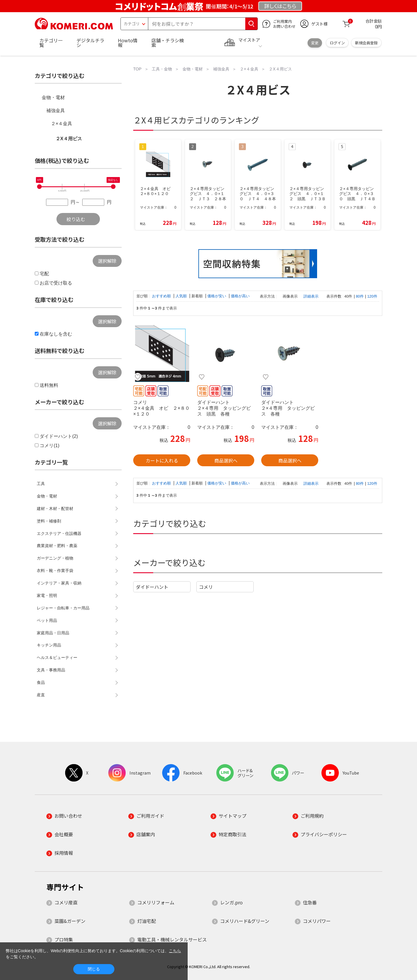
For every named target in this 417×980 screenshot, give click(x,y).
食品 (41, 682)
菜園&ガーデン (70, 921)
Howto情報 (128, 43)
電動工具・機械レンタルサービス (172, 939)
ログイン (337, 43)
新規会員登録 (366, 43)
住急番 (310, 902)
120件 (372, 296)
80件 (360, 296)
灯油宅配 (147, 921)
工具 (41, 484)
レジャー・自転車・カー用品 (63, 608)
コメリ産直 (66, 902)
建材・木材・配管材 (55, 509)
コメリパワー (317, 921)
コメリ (206, 587)
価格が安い (217, 296)
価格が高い (240, 296)
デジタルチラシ (90, 43)
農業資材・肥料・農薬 (57, 546)
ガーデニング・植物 (55, 558)
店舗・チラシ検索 (168, 43)
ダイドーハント (152, 587)
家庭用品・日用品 (53, 633)
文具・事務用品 (51, 670)
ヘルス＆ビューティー (57, 657)
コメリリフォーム (156, 902)
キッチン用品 (49, 645)
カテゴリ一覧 (51, 43)
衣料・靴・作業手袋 (55, 571)
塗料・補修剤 (49, 521)
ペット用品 (47, 620)
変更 (315, 43)
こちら (175, 951)
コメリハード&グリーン (245, 921)
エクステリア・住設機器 (59, 533)
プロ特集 (64, 939)
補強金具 (56, 111)
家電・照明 (47, 595)
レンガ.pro (231, 902)
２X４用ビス (69, 139)
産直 (41, 695)
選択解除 (107, 261)
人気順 (182, 296)
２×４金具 (62, 124)
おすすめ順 (162, 296)
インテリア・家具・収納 (59, 583)
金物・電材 (53, 98)
